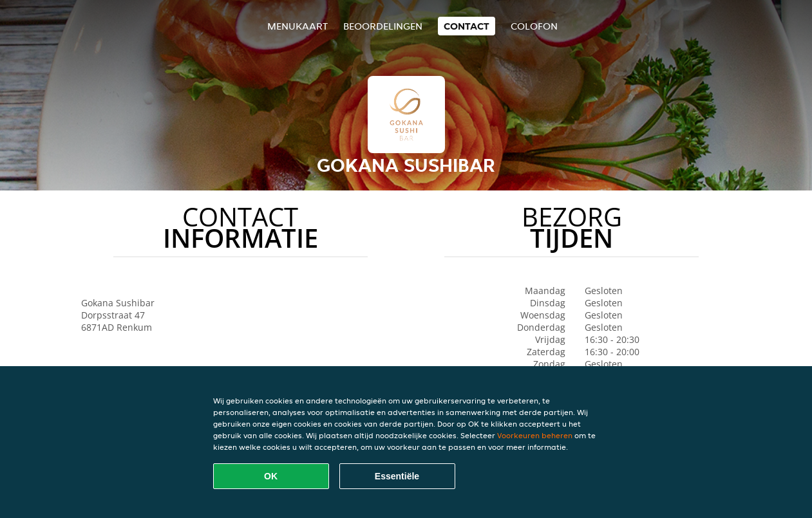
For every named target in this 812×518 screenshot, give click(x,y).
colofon (534, 26)
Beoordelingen (383, 26)
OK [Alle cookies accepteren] (271, 476)
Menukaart (297, 26)
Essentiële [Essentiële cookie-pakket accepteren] (397, 476)
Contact (467, 26)
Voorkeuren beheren (535, 435)
